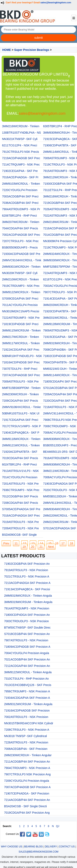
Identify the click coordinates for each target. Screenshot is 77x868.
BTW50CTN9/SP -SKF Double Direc (27, 628)
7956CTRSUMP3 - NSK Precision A (27, 691)
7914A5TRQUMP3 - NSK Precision (27, 608)
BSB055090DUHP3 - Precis (20, 247)
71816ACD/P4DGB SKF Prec (21, 362)
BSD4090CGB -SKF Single (19, 535)
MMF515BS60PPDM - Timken (21, 388)
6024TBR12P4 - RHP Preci (19, 464)
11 (16, 543)
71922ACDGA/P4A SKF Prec (21, 350)
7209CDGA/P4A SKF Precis (20, 401)
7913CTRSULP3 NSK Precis (21, 152)
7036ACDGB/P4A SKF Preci (20, 203)
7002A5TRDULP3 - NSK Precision (26, 717)
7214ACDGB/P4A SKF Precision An (27, 800)
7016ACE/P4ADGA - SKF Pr (20, 177)
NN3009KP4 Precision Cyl (60, 241)
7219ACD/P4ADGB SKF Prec (21, 158)
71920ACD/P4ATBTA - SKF (20, 452)
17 (63, 543)
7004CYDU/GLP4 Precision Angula (27, 653)
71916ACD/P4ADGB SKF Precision (27, 710)
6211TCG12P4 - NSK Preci (20, 145)
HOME (7, 50)
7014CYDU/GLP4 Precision (20, 477)
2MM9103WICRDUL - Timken (21, 184)
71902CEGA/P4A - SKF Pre (20, 171)
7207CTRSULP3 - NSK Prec (20, 241)
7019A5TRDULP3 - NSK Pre (20, 522)
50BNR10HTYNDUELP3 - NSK (22, 356)
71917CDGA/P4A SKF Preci (20, 420)
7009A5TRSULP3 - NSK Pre (20, 381)
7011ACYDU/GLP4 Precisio (20, 305)
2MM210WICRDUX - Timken (20, 279)
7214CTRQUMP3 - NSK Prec (21, 164)
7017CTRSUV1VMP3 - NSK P (21, 426)
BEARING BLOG (34, 847)
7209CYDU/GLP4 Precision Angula (27, 781)
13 (33, 543)
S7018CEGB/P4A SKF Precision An (27, 634)
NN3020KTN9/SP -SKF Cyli (20, 273)
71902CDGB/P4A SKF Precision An (27, 564)
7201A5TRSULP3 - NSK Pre (20, 484)
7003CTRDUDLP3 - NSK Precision (26, 621)
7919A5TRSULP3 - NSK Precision (26, 570)
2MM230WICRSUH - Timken (20, 394)
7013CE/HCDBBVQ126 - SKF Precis (28, 685)
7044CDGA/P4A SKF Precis (20, 228)
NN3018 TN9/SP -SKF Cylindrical (25, 736)
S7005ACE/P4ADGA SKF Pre (21, 509)
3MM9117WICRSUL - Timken (21, 343)
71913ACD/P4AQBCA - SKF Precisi (27, 589)
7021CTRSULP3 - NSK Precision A (27, 576)
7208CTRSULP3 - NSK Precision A (27, 730)
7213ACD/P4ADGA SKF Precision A (27, 583)
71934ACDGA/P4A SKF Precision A (27, 698)
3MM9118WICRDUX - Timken (21, 439)
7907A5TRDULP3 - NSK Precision (26, 640)
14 (41, 543)
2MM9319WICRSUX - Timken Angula (28, 596)
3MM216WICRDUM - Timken (21, 126)
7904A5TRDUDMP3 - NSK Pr (21, 209)
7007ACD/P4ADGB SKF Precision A (27, 787)
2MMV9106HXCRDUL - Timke (21, 407)
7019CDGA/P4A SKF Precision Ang (27, 813)
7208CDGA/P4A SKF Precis (20, 503)
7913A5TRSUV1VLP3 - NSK (20, 471)
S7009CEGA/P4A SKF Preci (20, 299)
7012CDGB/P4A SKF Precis (20, 496)
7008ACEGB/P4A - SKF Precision (26, 749)
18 (71, 543)
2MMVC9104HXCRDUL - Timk (22, 260)
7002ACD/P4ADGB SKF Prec (21, 235)
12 (25, 543)
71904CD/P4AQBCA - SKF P (21, 433)
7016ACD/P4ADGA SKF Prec (21, 516)
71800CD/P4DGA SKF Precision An (27, 615)
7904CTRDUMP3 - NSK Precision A (27, 768)
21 (41, 547)
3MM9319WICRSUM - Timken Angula (28, 602)
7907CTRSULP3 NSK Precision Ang (27, 774)
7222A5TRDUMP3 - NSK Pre (21, 318)
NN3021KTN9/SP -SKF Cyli (20, 139)
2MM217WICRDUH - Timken (21, 337)
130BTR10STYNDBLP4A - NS (21, 133)
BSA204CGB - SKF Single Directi (25, 806)
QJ (58, 826)
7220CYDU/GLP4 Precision (20, 190)
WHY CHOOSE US (12, 847)
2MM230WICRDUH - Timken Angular (28, 755)
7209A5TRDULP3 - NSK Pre (20, 528)
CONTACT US (67, 847)
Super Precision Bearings (32, 50)
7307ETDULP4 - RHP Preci (20, 369)
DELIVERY (51, 847)
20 (33, 547)
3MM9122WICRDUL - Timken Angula (28, 672)
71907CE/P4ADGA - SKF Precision (27, 793)
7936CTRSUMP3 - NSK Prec (21, 490)
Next (51, 547)
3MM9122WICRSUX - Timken (21, 292)
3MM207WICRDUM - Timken (21, 222)
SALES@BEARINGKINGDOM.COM (39, 852)
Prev (6, 543)
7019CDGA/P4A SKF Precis (20, 458)
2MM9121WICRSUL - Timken (21, 445)
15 (50, 543)
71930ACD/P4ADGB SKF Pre (21, 254)
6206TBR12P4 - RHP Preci (19, 216)
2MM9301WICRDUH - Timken (21, 267)
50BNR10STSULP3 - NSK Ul (21, 413)
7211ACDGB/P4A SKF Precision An (27, 762)
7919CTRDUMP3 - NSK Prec (21, 286)
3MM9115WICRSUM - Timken (21, 330)
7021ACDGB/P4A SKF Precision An (27, 659)
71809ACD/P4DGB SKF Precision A (27, 647)
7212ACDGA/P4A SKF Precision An (27, 666)
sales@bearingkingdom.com (56, 2)
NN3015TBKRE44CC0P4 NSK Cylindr (29, 723)
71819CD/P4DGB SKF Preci (20, 324)
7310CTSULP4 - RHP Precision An (26, 679)
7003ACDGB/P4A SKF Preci (20, 196)
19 (24, 547)
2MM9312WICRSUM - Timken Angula (28, 704)
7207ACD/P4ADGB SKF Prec (21, 375)
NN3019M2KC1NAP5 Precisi (21, 311)
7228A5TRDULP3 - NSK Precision (26, 742)
